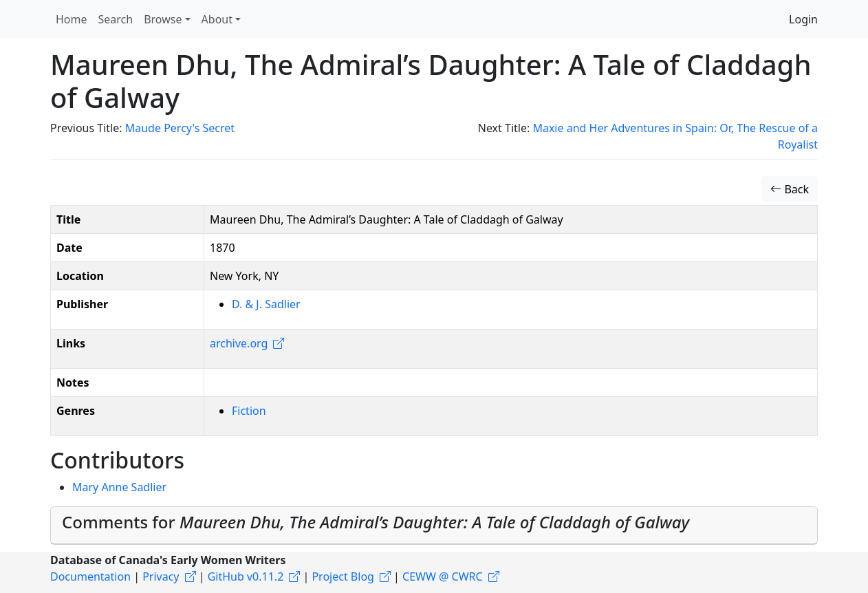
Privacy (161, 576)
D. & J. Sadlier (266, 304)
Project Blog (343, 576)
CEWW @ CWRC (443, 576)
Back (790, 189)
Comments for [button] (376, 522)
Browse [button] (163, 19)
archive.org (239, 343)
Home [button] (72, 19)
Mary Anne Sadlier (119, 487)
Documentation (90, 576)
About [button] (217, 19)
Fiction (249, 411)
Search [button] (116, 19)
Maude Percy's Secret (180, 128)
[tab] (434, 526)
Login (803, 19)
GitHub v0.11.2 (246, 576)
